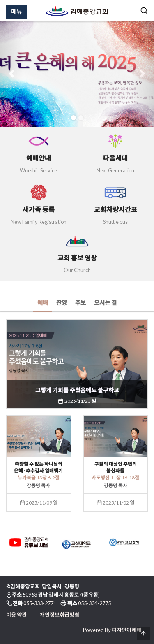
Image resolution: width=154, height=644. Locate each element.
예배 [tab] (43, 303)
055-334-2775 (94, 603)
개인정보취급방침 (60, 615)
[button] (11, 74)
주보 (80, 303)
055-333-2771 (40, 603)
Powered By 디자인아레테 (112, 630)
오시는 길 (105, 303)
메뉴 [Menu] (16, 12)
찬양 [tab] (62, 303)
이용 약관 (16, 615)
